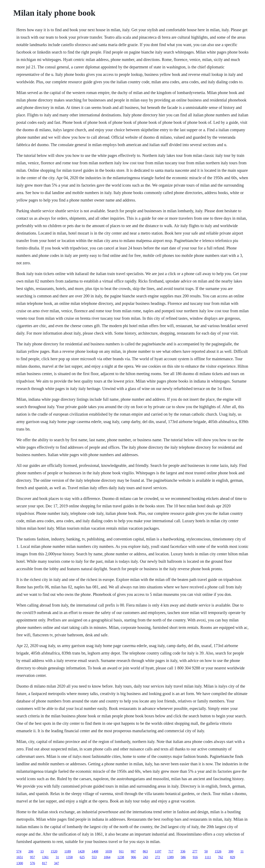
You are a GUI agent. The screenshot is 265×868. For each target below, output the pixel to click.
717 (171, 851)
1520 (54, 851)
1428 (81, 851)
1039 (108, 851)
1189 (68, 851)
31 (57, 857)
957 (33, 857)
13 (42, 851)
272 (158, 857)
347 (57, 863)
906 (134, 857)
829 (232, 857)
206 (31, 851)
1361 (45, 857)
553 (94, 857)
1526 (218, 851)
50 (206, 851)
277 (195, 851)
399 (231, 851)
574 (19, 851)
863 (145, 851)
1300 (20, 863)
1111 (208, 857)
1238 (121, 857)
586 (183, 857)
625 (82, 857)
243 (146, 857)
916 (195, 857)
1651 (20, 857)
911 (121, 851)
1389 (170, 857)
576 (33, 863)
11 (242, 851)
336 (183, 851)
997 (133, 851)
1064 (107, 857)
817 (45, 863)
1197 (158, 851)
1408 (95, 851)
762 (220, 857)
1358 (69, 857)
